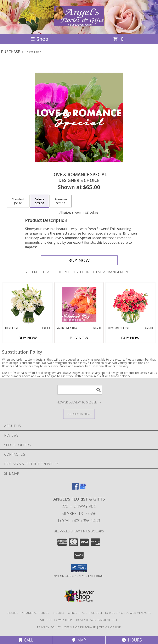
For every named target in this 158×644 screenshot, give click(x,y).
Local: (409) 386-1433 (79, 521)
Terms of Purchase (80, 627)
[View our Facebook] (75, 488)
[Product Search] (80, 390)
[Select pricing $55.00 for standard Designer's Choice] (18, 201)
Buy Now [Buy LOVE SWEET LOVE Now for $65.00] (130, 338)
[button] (79, 568)
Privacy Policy (49, 627)
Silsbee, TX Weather (56, 620)
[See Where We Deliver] (79, 414)
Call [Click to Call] (26, 640)
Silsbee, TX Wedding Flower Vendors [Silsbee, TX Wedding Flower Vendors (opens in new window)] (121, 613)
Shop (39, 39)
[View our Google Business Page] (83, 488)
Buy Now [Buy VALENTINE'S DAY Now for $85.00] (79, 338)
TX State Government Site (97, 620)
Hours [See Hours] (132, 640)
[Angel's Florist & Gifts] (79, 24)
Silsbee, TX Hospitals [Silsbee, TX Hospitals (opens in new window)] (70, 613)
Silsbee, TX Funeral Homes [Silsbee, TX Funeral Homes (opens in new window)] (28, 613)
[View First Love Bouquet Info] (28, 304)
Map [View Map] (79, 640)
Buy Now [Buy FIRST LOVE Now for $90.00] (28, 338)
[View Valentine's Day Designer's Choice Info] (79, 304)
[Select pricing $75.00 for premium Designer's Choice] (61, 201)
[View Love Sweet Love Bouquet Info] (131, 304)
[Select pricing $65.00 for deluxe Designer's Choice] (39, 201)
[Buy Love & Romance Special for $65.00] (79, 260)
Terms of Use (110, 627)
